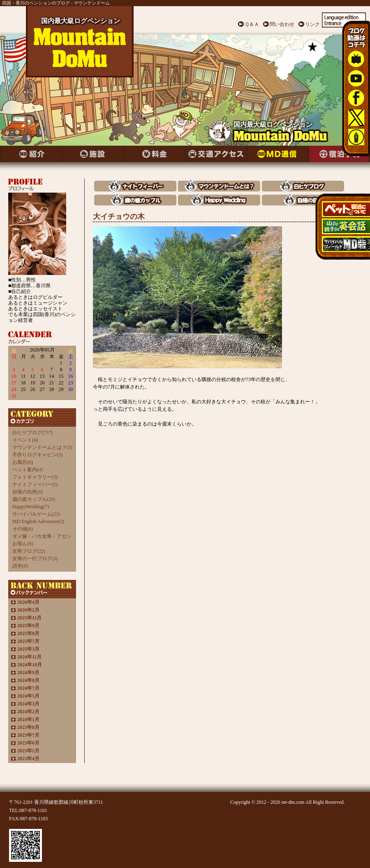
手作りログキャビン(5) (37, 455)
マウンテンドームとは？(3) (42, 447)
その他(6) (23, 529)
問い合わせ (282, 24)
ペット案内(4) (28, 470)
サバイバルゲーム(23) (36, 514)
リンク (312, 24)
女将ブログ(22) (29, 551)
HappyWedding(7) (31, 507)
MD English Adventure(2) (38, 521)
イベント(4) (25, 440)
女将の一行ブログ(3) (35, 558)
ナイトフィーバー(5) (35, 484)
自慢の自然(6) (28, 492)
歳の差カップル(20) (34, 499)
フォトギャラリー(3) (35, 477)
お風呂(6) (23, 462)
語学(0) (20, 566)
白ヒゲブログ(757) (32, 433)
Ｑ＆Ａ (252, 24)
